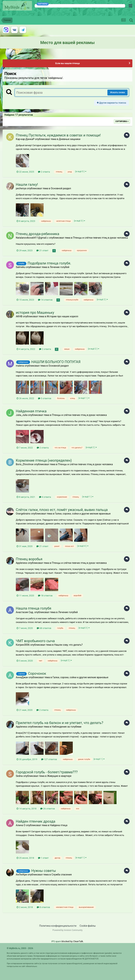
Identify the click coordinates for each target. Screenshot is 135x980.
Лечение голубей (60, 267)
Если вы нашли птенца (67, 63)
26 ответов (48, 809)
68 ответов (44, 628)
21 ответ (42, 250)
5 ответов (45, 398)
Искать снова (118, 92)
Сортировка (122, 121)
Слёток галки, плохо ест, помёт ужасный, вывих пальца (62, 510)
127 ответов (49, 759)
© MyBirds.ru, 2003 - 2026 (20, 948)
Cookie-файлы (88, 926)
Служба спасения (62, 875)
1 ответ (43, 858)
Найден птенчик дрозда (36, 821)
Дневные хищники (70, 139)
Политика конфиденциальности (58, 926)
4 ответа (45, 497)
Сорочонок (37, 673)
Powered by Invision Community (68, 930)
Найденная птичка (31, 411)
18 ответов (45, 596)
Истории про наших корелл (62, 316)
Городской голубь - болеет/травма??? (47, 772)
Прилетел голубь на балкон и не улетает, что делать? (60, 723)
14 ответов (45, 300)
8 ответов (43, 907)
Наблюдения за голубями (67, 727)
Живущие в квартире (59, 776)
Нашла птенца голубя (33, 608)
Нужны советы (44, 871)
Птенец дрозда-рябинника (38, 234)
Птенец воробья (29, 559)
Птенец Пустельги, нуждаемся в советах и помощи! (58, 135)
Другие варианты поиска (111, 103)
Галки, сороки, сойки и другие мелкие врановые (83, 514)
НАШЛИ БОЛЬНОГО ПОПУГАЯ (56, 362)
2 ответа (44, 172)
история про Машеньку (35, 313)
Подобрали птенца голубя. (49, 263)
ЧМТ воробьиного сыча (35, 641)
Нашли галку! (27, 185)
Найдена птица (59, 825)
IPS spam (56, 941)
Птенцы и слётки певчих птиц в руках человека (100, 238)
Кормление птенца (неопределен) (44, 460)
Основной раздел (61, 188)
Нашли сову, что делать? (68, 645)
